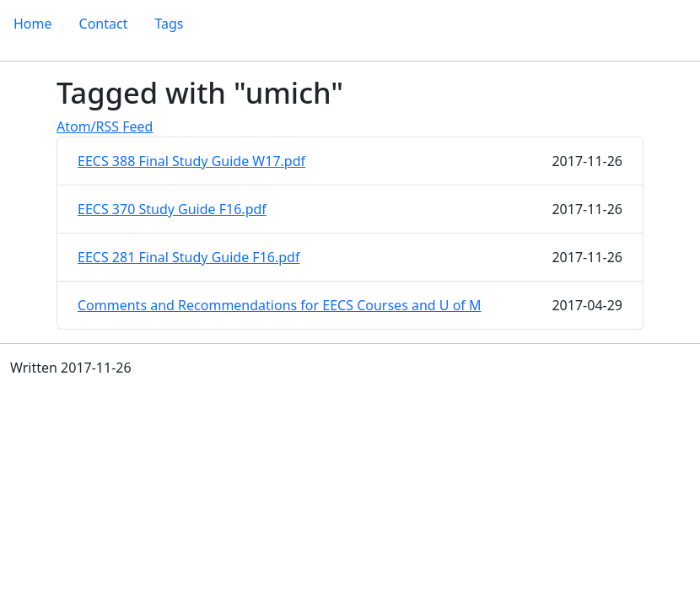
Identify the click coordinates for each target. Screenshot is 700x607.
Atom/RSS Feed (105, 126)
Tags (169, 24)
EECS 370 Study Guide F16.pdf (172, 209)
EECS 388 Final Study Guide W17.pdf (191, 161)
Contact (104, 24)
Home (33, 24)
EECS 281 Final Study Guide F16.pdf (188, 257)
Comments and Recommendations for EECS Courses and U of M (280, 305)
